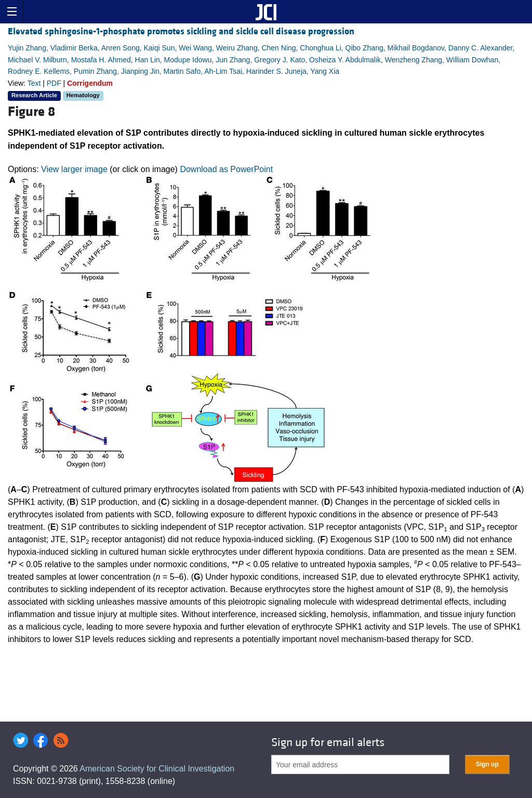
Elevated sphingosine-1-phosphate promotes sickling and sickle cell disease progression (181, 31)
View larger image (74, 169)
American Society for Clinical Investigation (157, 769)
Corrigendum (90, 83)
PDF (54, 83)
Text (34, 83)
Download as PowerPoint (226, 169)
